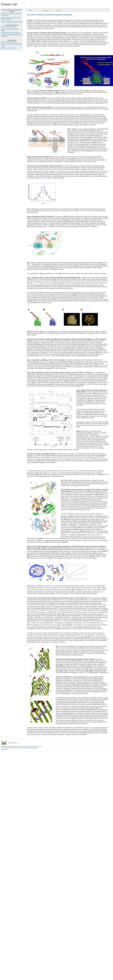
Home (30, 10)
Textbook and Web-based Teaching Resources (11, 35)
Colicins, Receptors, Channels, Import (10, 30)
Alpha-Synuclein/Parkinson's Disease (12, 22)
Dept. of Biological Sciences (9, 42)
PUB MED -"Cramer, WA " (8, 48)
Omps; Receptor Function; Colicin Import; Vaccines (11, 19)
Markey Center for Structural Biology (11, 44)
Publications (46, 10)
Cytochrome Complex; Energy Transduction (11, 14)
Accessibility (4, 749)
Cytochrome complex (8, 27)
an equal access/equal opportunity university (27, 748)
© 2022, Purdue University (8, 748)
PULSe (3, 46)
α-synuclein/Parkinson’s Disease (10, 33)
